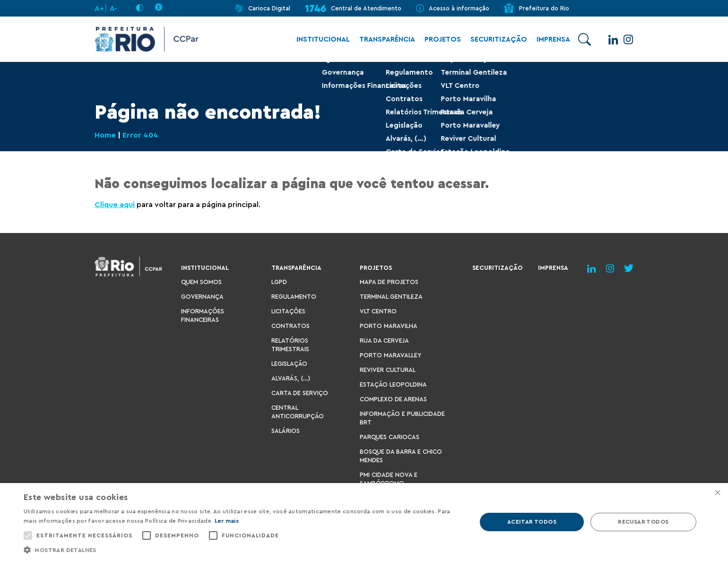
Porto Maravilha (389, 326)
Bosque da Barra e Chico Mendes (401, 456)
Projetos (438, 39)
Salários (286, 431)
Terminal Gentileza (391, 297)
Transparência (382, 39)
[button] (243, 549)
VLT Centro (378, 311)
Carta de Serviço (300, 393)
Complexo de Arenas (393, 399)
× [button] (717, 493)
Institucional (318, 39)
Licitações (288, 311)
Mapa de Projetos (389, 282)
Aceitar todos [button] (532, 522)
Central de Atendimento (366, 8)
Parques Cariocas (390, 437)
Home (105, 135)
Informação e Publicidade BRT (402, 418)
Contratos (290, 326)
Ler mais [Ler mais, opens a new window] (227, 521)
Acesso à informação (459, 8)
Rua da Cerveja (384, 341)
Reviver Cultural (388, 370)
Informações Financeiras (203, 315)
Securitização (494, 39)
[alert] (364, 522)
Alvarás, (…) (291, 378)
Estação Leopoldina (393, 384)
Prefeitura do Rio (544, 8)
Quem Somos (201, 282)
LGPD (279, 282)
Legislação (289, 364)
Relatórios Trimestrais (290, 345)
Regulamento (294, 297)
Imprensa (549, 39)
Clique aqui (115, 205)
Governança (202, 297)
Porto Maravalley (390, 355)
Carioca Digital (269, 8)
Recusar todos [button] (643, 522)
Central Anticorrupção (298, 412)
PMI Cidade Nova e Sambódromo (389, 479)
